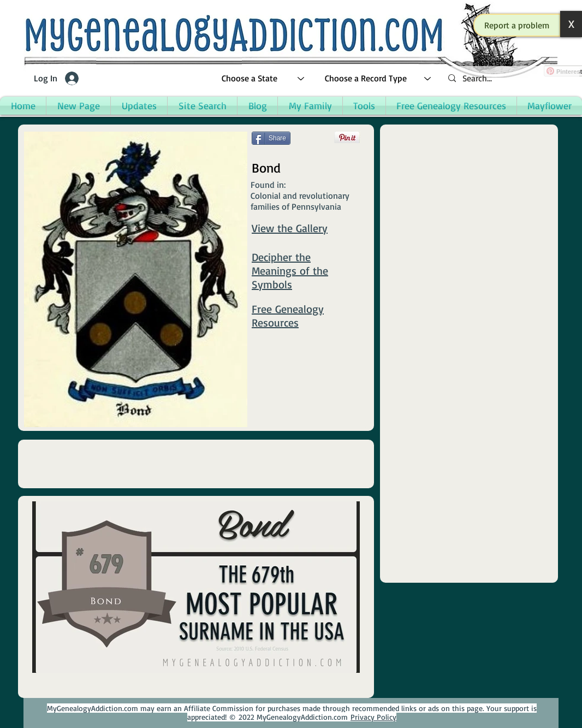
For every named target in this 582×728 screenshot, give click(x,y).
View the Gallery (290, 228)
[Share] (271, 138)
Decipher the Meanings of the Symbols (290, 271)
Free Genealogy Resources (288, 316)
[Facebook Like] (273, 154)
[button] (517, 25)
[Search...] (509, 78)
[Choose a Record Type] (378, 78)
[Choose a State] (263, 78)
